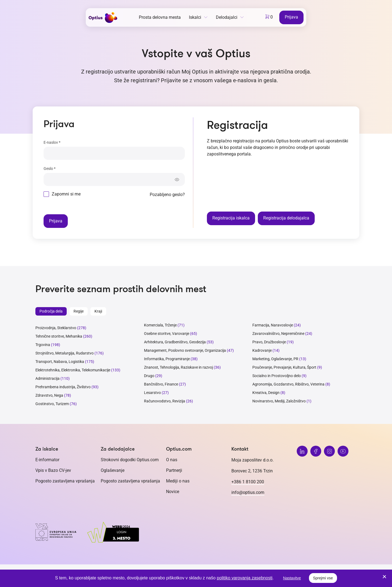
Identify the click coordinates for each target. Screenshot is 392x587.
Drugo (149, 376)
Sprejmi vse (323, 578)
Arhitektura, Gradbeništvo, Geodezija (175, 342)
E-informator (47, 460)
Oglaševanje (113, 470)
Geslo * (50, 169)
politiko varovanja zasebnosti (245, 578)
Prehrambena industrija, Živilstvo (63, 387)
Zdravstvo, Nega (49, 395)
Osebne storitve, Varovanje (167, 334)
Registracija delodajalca (286, 218)
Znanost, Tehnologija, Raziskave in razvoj (178, 367)
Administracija (48, 378)
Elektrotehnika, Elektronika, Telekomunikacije (73, 370)
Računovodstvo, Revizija (165, 401)
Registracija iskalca (231, 218)
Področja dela (51, 311)
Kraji (98, 311)
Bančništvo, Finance (161, 384)
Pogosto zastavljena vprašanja (65, 481)
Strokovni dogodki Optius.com (130, 460)
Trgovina (43, 345)
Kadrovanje (262, 350)
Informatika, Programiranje (167, 359)
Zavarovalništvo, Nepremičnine (278, 334)
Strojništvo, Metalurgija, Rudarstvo (65, 353)
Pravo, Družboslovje (269, 342)
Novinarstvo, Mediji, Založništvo (279, 401)
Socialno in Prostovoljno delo (277, 376)
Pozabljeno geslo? (167, 195)
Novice (173, 492)
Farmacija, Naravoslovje (273, 325)
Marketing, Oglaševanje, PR (275, 359)
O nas (172, 460)
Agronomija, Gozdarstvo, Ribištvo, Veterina (288, 384)
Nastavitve (292, 578)
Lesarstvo (152, 393)
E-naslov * (52, 142)
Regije (79, 311)
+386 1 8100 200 (248, 482)
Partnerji (174, 470)
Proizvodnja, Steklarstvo (56, 328)
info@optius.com (248, 492)
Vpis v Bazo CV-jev (53, 470)
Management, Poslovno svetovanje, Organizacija (185, 350)
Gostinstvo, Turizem (52, 404)
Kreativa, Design (266, 393)
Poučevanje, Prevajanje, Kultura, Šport (284, 367)
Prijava (291, 17)
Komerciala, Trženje (160, 325)
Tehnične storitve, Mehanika (59, 336)
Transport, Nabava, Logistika (60, 362)
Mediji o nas (178, 481)
